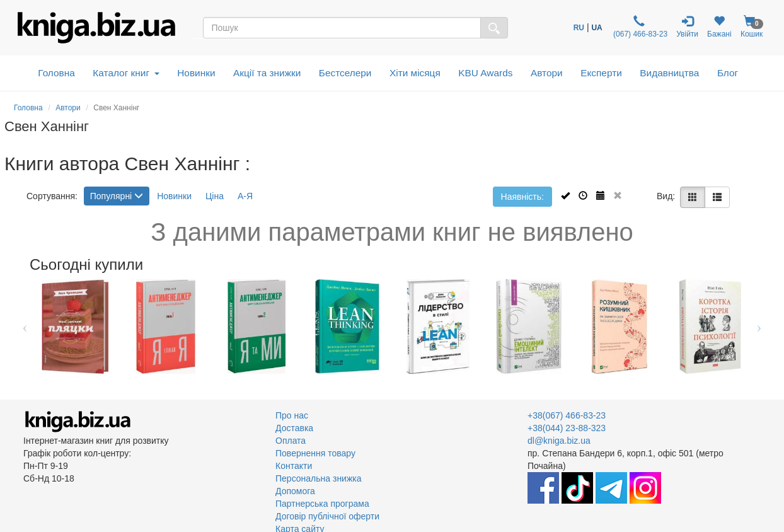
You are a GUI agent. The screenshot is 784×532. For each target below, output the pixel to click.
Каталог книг (126, 73)
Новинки (196, 73)
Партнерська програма (322, 504)
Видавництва (669, 73)
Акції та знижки (267, 73)
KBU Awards (485, 73)
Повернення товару (315, 453)
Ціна (215, 196)
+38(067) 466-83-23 (567, 415)
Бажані (719, 27)
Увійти (687, 27)
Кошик (752, 27)
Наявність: (522, 197)
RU (579, 28)
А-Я (245, 196)
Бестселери (345, 73)
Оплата (291, 441)
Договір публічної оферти (327, 516)
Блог (728, 73)
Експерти (601, 73)
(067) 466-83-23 (639, 27)
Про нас (292, 415)
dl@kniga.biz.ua (559, 441)
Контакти (294, 466)
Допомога (295, 491)
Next (759, 327)
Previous (25, 327)
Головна (56, 73)
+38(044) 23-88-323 (567, 428)
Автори (547, 73)
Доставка (294, 428)
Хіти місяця (415, 73)
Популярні (117, 196)
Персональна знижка (319, 478)
